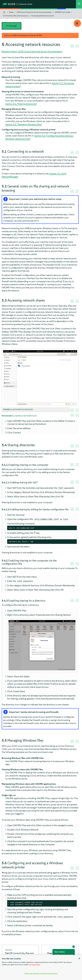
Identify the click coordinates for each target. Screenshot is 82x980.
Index (11, 12)
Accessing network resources (43, 16)
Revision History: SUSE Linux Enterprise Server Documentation (32, 51)
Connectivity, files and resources (16, 16)
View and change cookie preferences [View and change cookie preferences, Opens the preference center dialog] (41, 973)
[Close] (79, 958)
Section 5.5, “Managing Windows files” (24, 124)
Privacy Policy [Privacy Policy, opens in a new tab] (35, 965)
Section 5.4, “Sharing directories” (21, 104)
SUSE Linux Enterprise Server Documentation (34, 12)
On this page (12, 26)
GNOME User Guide (62, 12)
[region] (41, 967)
